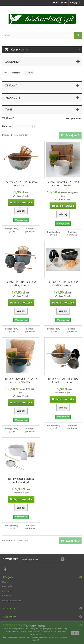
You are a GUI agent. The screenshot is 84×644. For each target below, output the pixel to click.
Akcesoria (7, 586)
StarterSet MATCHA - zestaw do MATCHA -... (21, 184)
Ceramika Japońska (12, 601)
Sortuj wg (7, 126)
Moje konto (9, 617)
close (75, 633)
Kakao (5, 582)
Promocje (13, 97)
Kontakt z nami (60, 3)
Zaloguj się (75, 3)
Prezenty (6, 591)
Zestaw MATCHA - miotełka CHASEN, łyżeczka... (21, 284)
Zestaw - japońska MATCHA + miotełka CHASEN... (63, 184)
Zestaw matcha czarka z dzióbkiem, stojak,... (21, 480)
